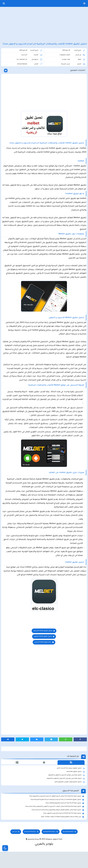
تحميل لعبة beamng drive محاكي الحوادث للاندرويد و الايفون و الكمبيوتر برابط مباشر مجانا (55, 819)
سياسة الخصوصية (49, 844)
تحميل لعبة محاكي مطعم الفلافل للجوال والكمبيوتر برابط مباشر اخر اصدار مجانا (58, 823)
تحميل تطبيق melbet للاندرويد (43, 643)
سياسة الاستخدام (30, 844)
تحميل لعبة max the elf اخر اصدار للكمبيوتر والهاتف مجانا (65, 816)
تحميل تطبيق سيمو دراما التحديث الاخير (71, 781)
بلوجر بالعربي (44, 857)
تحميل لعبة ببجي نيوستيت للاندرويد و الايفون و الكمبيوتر (66, 791)
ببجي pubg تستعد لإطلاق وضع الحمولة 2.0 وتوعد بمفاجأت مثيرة (63, 830)
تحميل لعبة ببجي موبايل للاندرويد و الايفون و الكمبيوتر (66, 788)
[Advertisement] (44, 25)
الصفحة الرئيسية (68, 844)
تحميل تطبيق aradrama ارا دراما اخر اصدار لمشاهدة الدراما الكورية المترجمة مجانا (57, 812)
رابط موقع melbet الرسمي (43, 655)
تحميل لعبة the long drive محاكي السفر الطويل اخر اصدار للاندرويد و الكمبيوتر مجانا (57, 809)
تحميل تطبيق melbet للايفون (43, 649)
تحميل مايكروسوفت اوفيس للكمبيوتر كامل (69, 795)
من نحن (14, 844)
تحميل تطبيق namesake (76, 784)
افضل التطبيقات (65, 60)
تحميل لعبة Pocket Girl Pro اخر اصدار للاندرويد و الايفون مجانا (64, 826)
